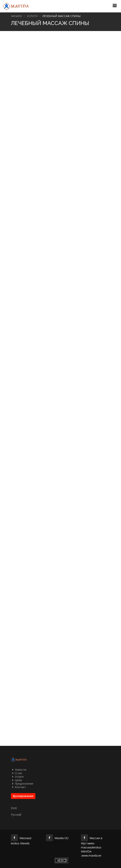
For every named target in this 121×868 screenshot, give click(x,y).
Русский (16, 815)
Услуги (19, 777)
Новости (21, 770)
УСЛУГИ (32, 16)
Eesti (14, 808)
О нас (18, 773)
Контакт (20, 787)
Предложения (24, 784)
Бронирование (23, 796)
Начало (16, 16)
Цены (18, 780)
